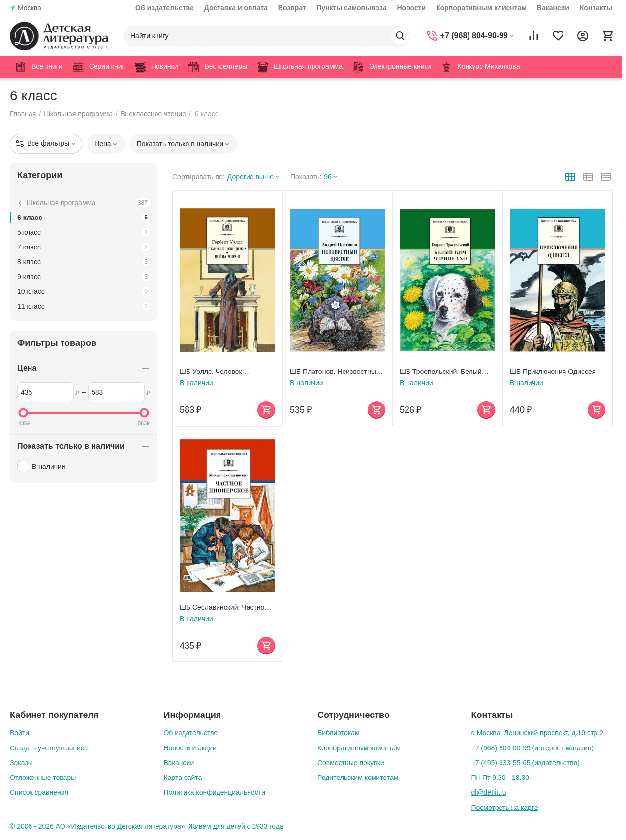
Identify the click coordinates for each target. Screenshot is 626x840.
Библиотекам (339, 733)
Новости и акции (190, 748)
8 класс (84, 262)
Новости (411, 8)
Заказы (21, 763)
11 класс (84, 306)
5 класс (84, 232)
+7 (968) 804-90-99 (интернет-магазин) (532, 748)
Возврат (292, 8)
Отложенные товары (43, 778)
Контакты (596, 8)
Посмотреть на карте (504, 808)
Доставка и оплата (236, 8)
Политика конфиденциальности (214, 792)
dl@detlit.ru (488, 792)
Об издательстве (165, 8)
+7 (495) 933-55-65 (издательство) (525, 763)
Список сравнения (39, 792)
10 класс (84, 291)
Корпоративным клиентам (481, 8)
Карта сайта (183, 778)
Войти (19, 733)
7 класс (84, 247)
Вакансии (553, 8)
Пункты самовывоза (351, 8)
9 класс (84, 277)
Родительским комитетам (358, 778)
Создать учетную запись (49, 748)
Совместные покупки (351, 763)
